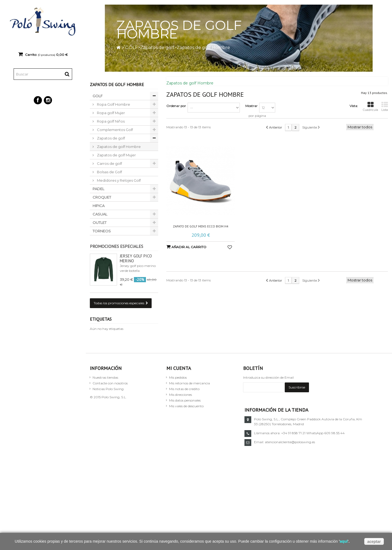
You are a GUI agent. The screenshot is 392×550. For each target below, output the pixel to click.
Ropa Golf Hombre (113, 104)
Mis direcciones (180, 395)
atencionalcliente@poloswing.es (290, 442)
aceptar (374, 542)
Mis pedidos (178, 377)
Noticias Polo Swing (108, 389)
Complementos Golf (114, 130)
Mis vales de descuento (186, 406)
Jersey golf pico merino (136, 258)
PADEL (98, 189)
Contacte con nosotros (110, 383)
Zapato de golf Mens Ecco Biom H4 (201, 226)
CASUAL (100, 214)
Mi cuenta (179, 368)
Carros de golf (109, 163)
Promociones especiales (117, 246)
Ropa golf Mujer (111, 113)
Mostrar (251, 106)
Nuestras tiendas (105, 377)
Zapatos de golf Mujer (116, 155)
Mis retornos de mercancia (189, 383)
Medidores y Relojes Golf (118, 180)
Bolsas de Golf (109, 172)
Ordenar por (176, 106)
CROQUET (102, 197)
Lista (385, 107)
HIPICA (99, 206)
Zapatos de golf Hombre (118, 147)
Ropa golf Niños (110, 121)
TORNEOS (102, 231)
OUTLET (99, 223)
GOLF (131, 48)
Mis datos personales (185, 400)
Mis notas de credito (184, 389)
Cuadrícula (370, 107)
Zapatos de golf (157, 48)
